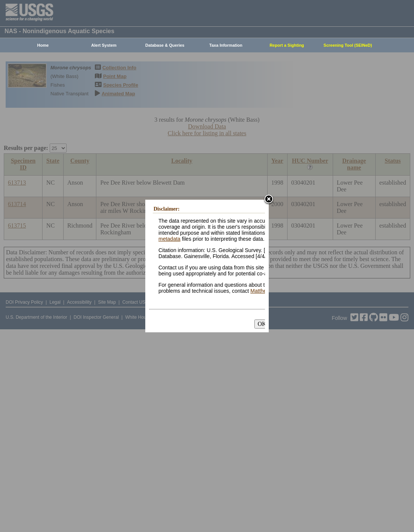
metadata (169, 239)
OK (262, 324)
